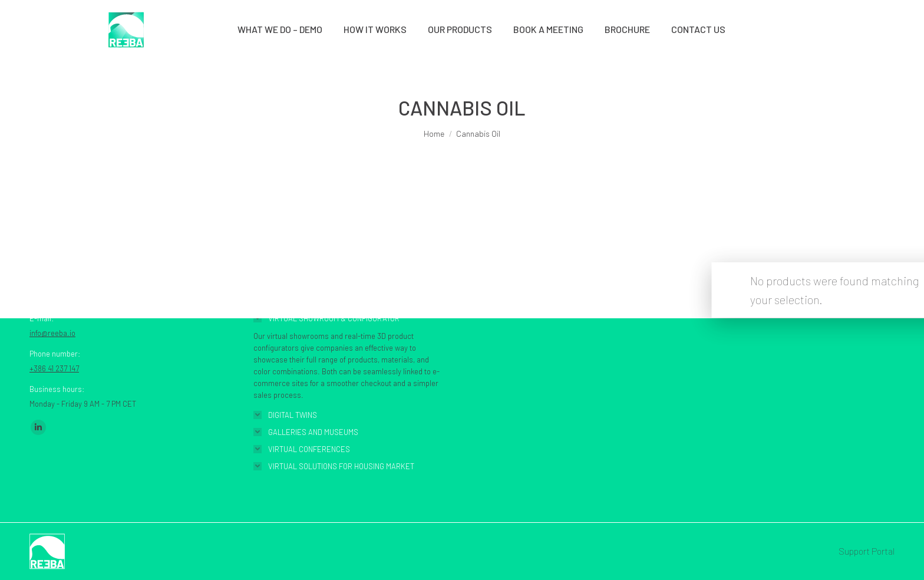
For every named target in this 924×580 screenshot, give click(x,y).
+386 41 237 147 (54, 368)
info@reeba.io (52, 333)
